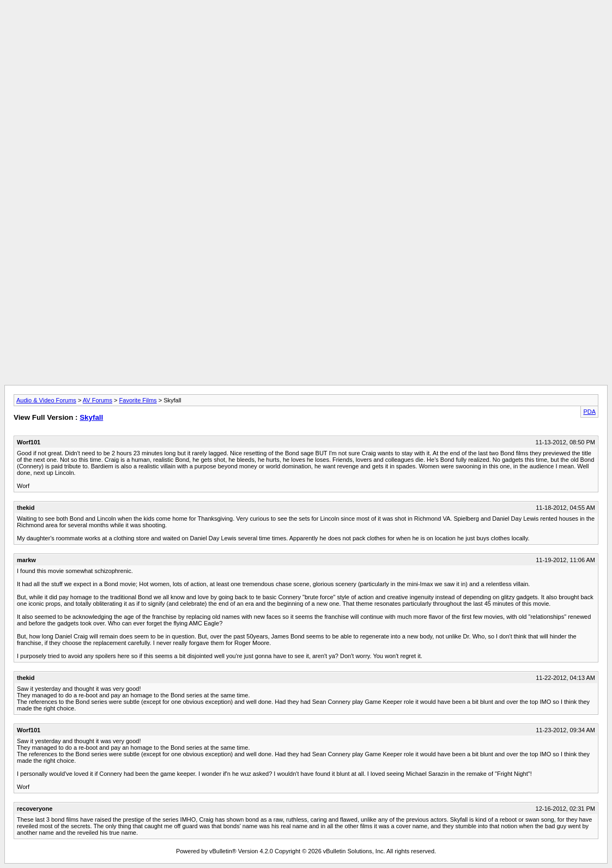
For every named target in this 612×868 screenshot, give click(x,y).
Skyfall (91, 417)
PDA (589, 412)
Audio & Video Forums (46, 400)
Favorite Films (138, 400)
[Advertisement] (306, 29)
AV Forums (98, 400)
